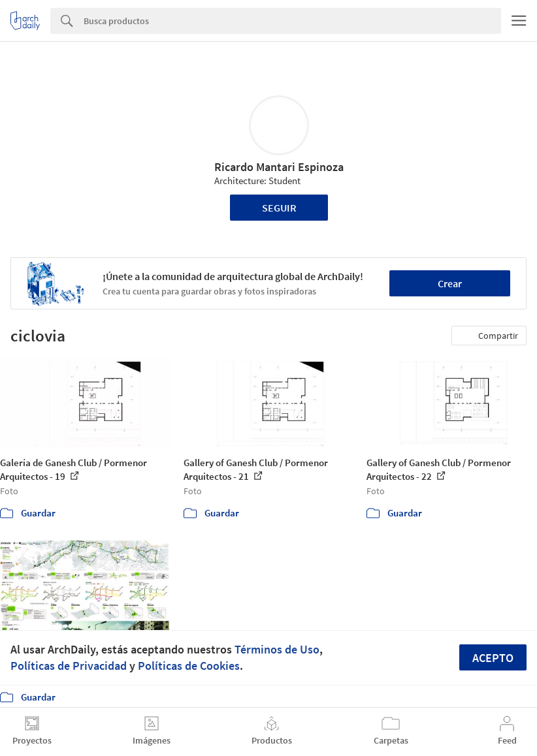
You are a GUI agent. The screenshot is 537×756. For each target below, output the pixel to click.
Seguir (279, 208)
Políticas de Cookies (189, 666)
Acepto (493, 658)
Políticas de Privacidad (69, 666)
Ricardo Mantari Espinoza (279, 167)
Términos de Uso (277, 649)
